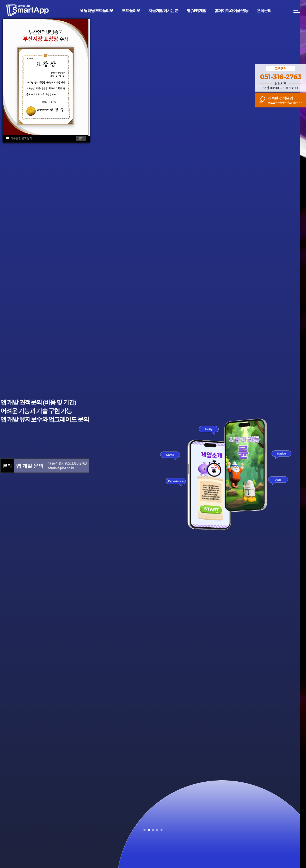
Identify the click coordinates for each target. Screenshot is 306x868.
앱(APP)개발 (196, 11)
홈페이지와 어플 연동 (232, 11)
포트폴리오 (131, 11)
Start (301, 830)
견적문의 (264, 11)
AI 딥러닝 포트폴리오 (96, 11)
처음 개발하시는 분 (163, 11)
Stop (304, 830)
